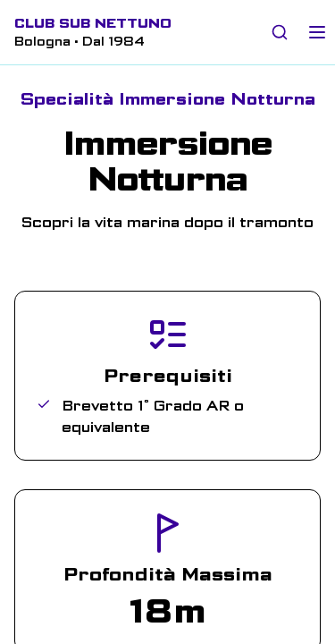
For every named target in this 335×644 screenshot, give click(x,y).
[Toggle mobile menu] (317, 32)
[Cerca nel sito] (280, 32)
